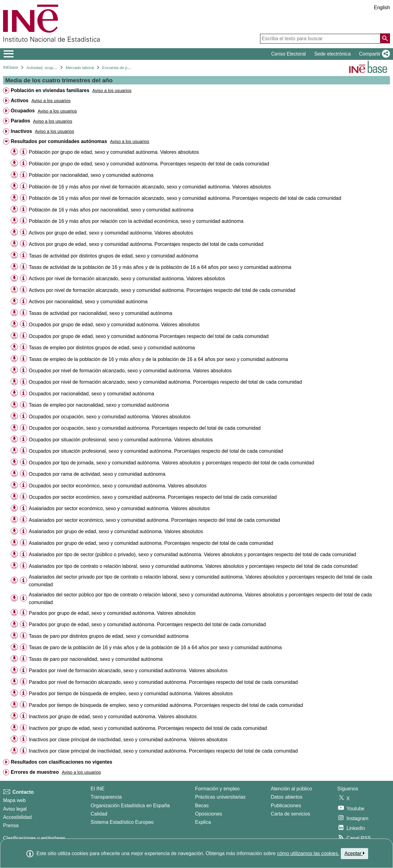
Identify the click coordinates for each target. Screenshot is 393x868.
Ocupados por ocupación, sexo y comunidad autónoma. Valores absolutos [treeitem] (110, 417)
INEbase (11, 67)
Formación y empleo (217, 789)
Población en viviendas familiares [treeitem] (50, 90)
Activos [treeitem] (20, 101)
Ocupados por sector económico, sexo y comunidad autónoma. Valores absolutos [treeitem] (118, 486)
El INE (97, 789)
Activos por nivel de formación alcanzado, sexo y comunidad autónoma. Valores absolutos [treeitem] (127, 279)
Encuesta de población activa (128, 68)
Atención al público (291, 789)
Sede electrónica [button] (332, 54)
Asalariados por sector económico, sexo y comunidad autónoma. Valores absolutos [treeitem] (119, 508)
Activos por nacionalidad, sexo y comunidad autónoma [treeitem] (88, 302)
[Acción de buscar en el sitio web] (385, 38)
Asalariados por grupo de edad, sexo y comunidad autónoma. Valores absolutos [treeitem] (116, 531)
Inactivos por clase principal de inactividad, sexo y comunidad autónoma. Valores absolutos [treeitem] (128, 740)
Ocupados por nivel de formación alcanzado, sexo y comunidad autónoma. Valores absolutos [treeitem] (130, 371)
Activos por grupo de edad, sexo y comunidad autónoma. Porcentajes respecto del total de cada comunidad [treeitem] (146, 244)
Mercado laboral (80, 68)
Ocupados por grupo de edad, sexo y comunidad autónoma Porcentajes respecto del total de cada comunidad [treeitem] (149, 336)
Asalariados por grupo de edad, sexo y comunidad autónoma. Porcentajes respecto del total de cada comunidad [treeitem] (151, 543)
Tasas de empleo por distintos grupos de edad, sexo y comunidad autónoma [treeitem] (112, 348)
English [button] (382, 8)
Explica (203, 822)
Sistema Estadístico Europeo (122, 822)
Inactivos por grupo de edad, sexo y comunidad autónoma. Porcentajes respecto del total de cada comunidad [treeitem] (148, 728)
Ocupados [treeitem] (23, 111)
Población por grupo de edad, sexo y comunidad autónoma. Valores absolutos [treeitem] (114, 152)
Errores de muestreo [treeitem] (35, 772)
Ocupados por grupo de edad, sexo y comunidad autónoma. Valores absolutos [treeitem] (114, 325)
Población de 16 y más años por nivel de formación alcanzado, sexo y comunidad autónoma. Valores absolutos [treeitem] (150, 187)
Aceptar (354, 853)
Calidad (99, 814)
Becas (202, 806)
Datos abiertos (287, 797)
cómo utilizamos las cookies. (308, 853)
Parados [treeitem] (20, 121)
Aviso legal (15, 809)
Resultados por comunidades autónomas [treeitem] (59, 141)
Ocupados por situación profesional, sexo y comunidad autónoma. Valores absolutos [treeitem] (121, 440)
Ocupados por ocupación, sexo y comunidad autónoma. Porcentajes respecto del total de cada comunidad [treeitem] (145, 428)
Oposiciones (208, 814)
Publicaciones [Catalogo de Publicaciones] (286, 806)
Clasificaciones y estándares (34, 838)
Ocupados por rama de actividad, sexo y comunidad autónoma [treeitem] (97, 474)
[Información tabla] (23, 152)
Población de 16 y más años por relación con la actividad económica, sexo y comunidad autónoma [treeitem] (136, 221)
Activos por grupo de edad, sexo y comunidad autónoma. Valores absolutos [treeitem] (111, 233)
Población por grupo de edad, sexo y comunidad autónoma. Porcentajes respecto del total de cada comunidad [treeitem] (149, 164)
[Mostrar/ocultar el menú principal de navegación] (9, 54)
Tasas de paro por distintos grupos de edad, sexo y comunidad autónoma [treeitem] (109, 636)
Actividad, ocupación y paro (51, 68)
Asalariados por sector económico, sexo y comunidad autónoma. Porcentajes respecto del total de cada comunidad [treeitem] (154, 520)
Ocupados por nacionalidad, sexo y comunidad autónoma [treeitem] (91, 394)
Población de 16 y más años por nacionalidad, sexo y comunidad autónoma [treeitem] (111, 210)
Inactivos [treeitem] (21, 131)
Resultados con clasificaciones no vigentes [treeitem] (62, 762)
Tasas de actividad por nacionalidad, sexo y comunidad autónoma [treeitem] (101, 313)
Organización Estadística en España (130, 806)
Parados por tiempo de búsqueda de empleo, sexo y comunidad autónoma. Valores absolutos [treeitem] (131, 694)
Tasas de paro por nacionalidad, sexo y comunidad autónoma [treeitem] (96, 659)
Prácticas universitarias (220, 797)
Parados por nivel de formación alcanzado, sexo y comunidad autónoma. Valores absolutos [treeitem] (128, 670)
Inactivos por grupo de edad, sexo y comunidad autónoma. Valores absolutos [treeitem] (113, 717)
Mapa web (14, 800)
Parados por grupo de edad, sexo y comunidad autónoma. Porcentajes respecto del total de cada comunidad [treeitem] (147, 624)
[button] (373, 54)
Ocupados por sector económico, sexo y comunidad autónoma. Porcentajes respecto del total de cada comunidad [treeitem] (153, 497)
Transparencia (106, 797)
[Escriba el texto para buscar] (320, 39)
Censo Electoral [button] (288, 54)
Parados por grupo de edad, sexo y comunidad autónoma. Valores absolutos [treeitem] (112, 613)
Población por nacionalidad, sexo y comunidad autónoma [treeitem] (91, 175)
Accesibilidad (17, 817)
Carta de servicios (290, 814)
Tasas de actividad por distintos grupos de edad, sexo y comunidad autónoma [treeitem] (113, 256)
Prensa (11, 825)
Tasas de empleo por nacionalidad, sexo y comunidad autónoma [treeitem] (99, 405)
